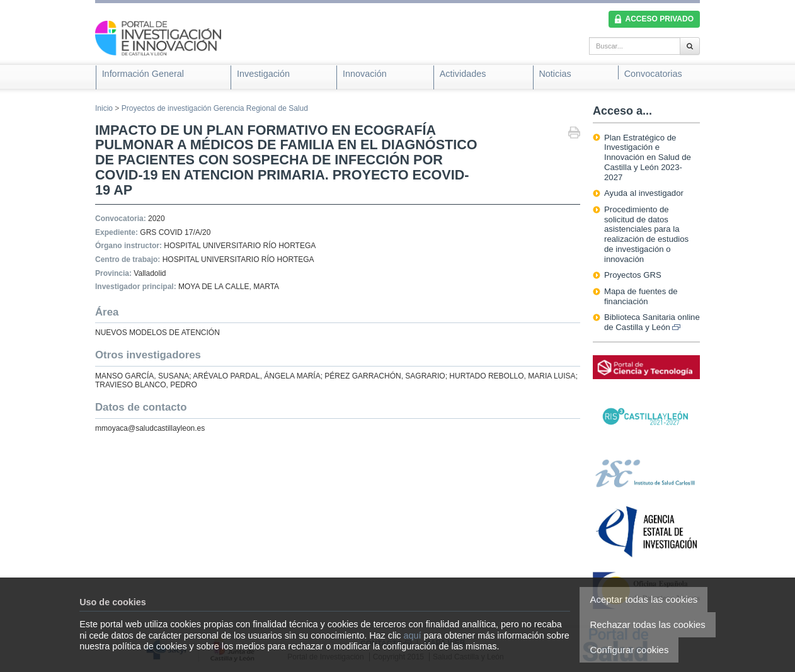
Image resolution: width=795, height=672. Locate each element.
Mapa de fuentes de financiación (641, 296)
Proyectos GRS (633, 275)
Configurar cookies (629, 650)
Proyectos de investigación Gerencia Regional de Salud (215, 108)
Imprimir (574, 134)
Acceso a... (622, 111)
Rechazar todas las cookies (647, 624)
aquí (413, 635)
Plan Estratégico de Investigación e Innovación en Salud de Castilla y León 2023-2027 (648, 157)
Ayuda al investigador (644, 193)
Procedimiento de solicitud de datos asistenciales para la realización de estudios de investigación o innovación (646, 234)
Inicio (104, 108)
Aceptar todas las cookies (643, 599)
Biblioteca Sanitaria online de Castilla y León (652, 322)
